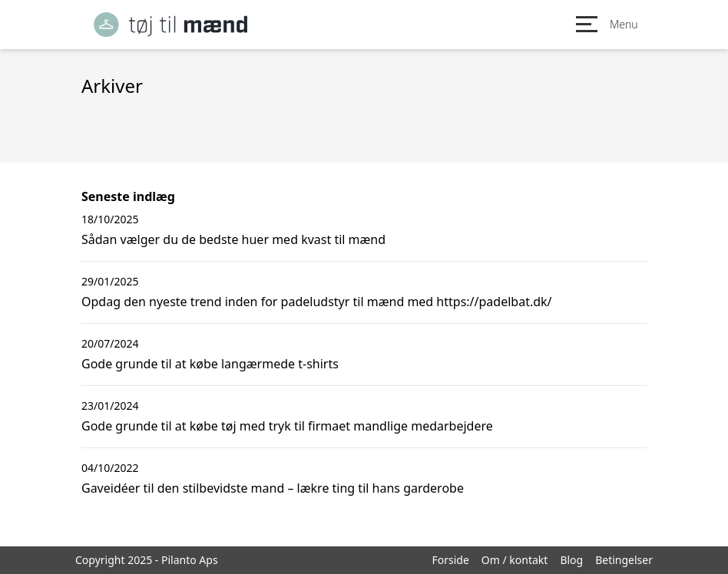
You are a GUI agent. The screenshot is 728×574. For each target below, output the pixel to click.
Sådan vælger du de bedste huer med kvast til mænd (233, 239)
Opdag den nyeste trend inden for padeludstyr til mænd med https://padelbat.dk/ (317, 302)
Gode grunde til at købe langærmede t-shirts (210, 364)
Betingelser (624, 560)
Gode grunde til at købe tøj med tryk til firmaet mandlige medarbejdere (287, 426)
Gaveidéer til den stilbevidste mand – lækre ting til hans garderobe (273, 488)
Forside (450, 560)
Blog (571, 560)
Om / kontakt (515, 560)
